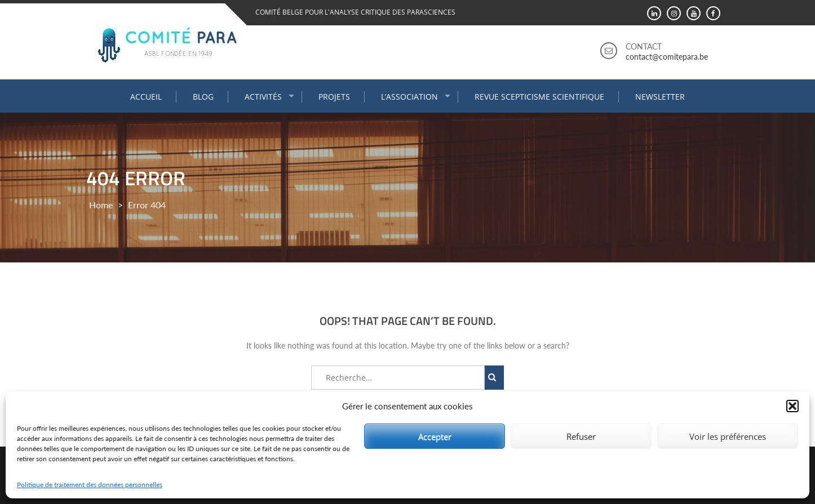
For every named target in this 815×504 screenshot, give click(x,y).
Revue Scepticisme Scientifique (539, 97)
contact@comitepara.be (667, 57)
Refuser (581, 436)
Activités (263, 97)
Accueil (146, 97)
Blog (203, 97)
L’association (409, 97)
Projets (334, 97)
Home (101, 205)
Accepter (435, 436)
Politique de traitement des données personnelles (90, 485)
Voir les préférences (728, 436)
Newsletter (660, 97)
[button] (792, 406)
